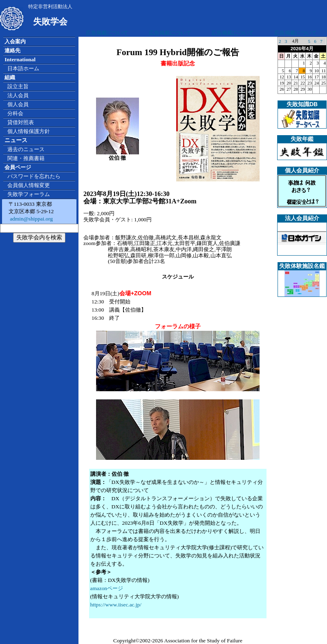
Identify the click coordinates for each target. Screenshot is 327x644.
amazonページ (107, 588)
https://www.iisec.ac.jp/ (116, 605)
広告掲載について (107, 33)
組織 (10, 77)
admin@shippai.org (31, 219)
